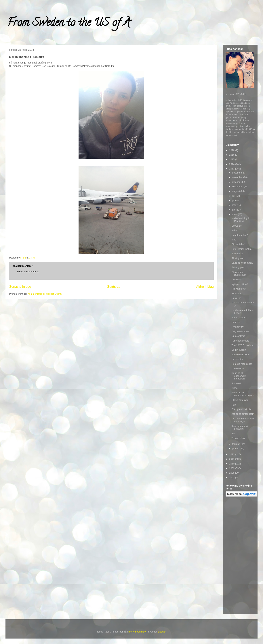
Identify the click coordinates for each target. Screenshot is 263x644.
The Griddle (238, 368)
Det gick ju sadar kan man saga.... (242, 420)
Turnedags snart (240, 341)
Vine (234, 240)
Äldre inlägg (205, 287)
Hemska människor (242, 364)
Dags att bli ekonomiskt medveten (239, 376)
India (234, 230)
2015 (232, 159)
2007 (232, 478)
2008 (232, 473)
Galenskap (237, 253)
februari (237, 444)
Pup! (234, 405)
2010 (232, 464)
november (238, 177)
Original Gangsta (240, 331)
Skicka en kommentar (28, 272)
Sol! (233, 434)
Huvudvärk (237, 359)
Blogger (161, 632)
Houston (236, 322)
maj (234, 205)
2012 (232, 454)
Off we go (236, 226)
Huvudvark (237, 293)
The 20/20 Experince (242, 345)
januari (236, 449)
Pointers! (236, 383)
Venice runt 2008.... (242, 355)
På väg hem (238, 258)
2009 (232, 468)
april (235, 210)
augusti (236, 191)
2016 (232, 155)
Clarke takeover (240, 400)
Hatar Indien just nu (242, 249)
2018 (232, 150)
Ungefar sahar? (240, 235)
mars (235, 214)
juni (234, 200)
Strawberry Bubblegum (239, 274)
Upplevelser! (238, 336)
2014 (232, 164)
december (238, 173)
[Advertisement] (240, 556)
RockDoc (236, 298)
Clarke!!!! (236, 279)
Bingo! (235, 388)
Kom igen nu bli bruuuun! (240, 428)
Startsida (114, 287)
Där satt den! (238, 244)
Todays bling (238, 438)
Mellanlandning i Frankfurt (240, 220)
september (238, 187)
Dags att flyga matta (242, 263)
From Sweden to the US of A (69, 24)
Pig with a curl (239, 289)
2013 (232, 169)
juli (234, 196)
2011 (232, 459)
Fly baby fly (237, 327)
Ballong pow (238, 267)
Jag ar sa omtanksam (243, 414)
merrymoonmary (137, 632)
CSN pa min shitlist (241, 409)
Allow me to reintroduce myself (242, 394)
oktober (236, 182)
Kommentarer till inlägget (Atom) (45, 294)
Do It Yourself (238, 350)
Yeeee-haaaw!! (239, 318)
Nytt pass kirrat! (240, 284)
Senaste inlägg (20, 287)
